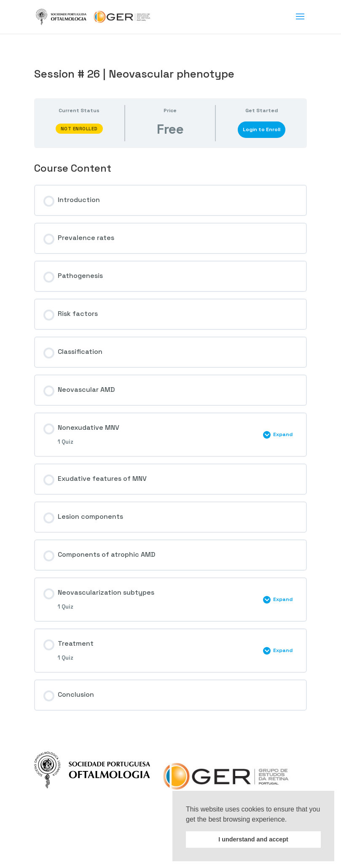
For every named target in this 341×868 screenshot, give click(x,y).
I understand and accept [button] (253, 839)
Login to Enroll (262, 129)
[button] (290, 820)
